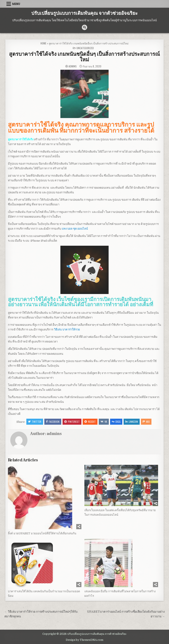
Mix (146, 422)
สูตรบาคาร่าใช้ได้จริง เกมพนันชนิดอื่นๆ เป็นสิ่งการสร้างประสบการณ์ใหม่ (84, 57)
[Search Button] (84, 27)
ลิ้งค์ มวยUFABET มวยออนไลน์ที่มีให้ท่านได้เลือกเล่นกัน (42, 533)
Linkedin (132, 422)
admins (73, 66)
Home (43, 43)
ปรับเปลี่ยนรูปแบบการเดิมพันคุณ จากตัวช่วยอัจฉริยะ (84, 13)
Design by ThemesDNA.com (84, 640)
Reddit (90, 422)
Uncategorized (85, 48)
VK (104, 422)
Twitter (35, 422)
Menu (16, 4)
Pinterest (72, 422)
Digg (116, 422)
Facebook (53, 422)
